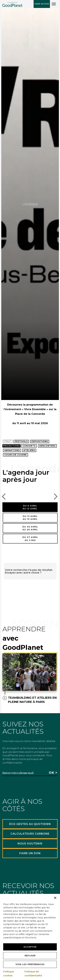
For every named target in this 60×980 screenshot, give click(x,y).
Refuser (30, 956)
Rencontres (47, 446)
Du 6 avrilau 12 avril (30, 507)
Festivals (21, 441)
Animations (12, 450)
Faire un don (42, 4)
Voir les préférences (30, 964)
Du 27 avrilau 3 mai (30, 539)
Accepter (30, 947)
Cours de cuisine (16, 455)
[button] (55, 898)
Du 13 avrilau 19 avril (30, 518)
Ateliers (29, 450)
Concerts (29, 446)
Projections (12, 446)
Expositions (40, 441)
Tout (8, 441)
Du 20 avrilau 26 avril (30, 528)
